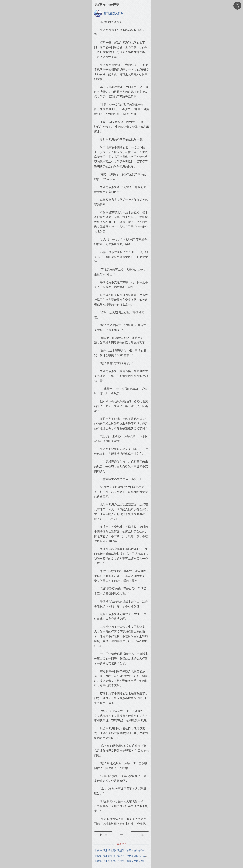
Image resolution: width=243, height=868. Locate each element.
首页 (237, 5)
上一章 (103, 835)
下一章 (140, 835)
